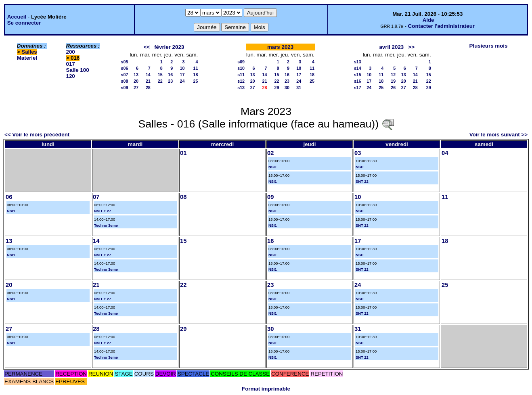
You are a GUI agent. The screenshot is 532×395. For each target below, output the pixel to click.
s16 (358, 81)
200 (71, 52)
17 (182, 75)
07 (96, 197)
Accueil (17, 17)
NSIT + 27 (103, 211)
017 (71, 64)
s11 (241, 75)
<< (147, 47)
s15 (358, 75)
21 (148, 81)
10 (182, 68)
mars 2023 (280, 47)
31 (299, 88)
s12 (241, 81)
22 (160, 81)
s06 (125, 68)
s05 (125, 62)
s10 (241, 68)
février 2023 (169, 47)
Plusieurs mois (489, 46)
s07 (125, 75)
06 (9, 197)
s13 (241, 88)
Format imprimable (266, 389)
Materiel (27, 58)
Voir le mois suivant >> (498, 135)
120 (71, 76)
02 (270, 153)
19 (393, 81)
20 (136, 81)
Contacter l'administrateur (441, 26)
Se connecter (24, 23)
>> (411, 47)
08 (183, 197)
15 (160, 75)
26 (393, 88)
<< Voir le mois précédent (37, 135)
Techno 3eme (106, 226)
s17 (358, 88)
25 (195, 81)
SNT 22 (362, 182)
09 (270, 197)
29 (277, 88)
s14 (358, 68)
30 (287, 88)
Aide (428, 20)
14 (148, 75)
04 (445, 153)
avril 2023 (391, 47)
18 (195, 75)
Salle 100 (78, 70)
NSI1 (273, 182)
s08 (125, 81)
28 (148, 88)
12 (393, 75)
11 (195, 68)
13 (136, 75)
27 (136, 88)
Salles (29, 52)
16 (170, 75)
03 (358, 153)
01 (183, 153)
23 (170, 81)
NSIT (273, 167)
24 (182, 81)
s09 (125, 88)
